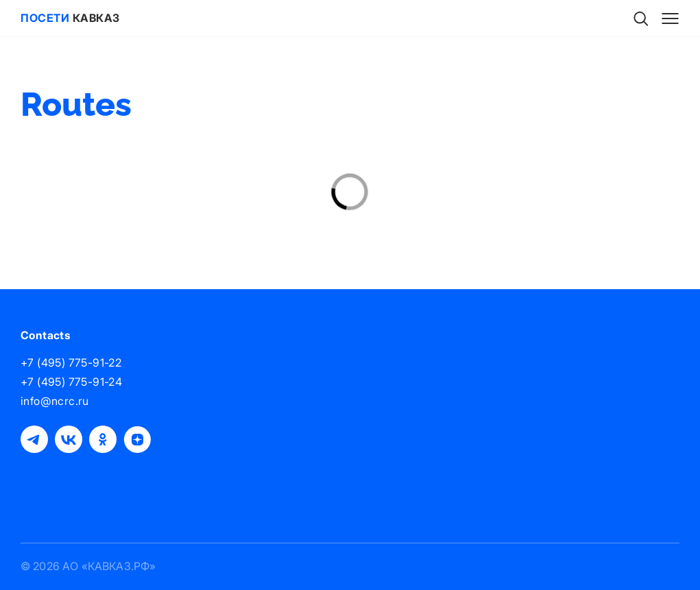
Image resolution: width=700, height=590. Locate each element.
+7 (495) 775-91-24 (71, 382)
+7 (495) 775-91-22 (71, 362)
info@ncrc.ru (55, 401)
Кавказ (70, 18)
